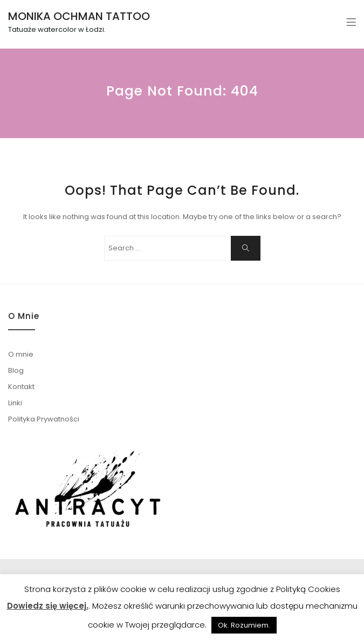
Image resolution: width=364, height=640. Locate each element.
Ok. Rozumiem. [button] (244, 625)
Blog (16, 370)
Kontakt (21, 387)
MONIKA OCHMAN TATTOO (79, 16)
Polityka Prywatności (44, 419)
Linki (15, 403)
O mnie (21, 354)
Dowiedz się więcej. (48, 606)
